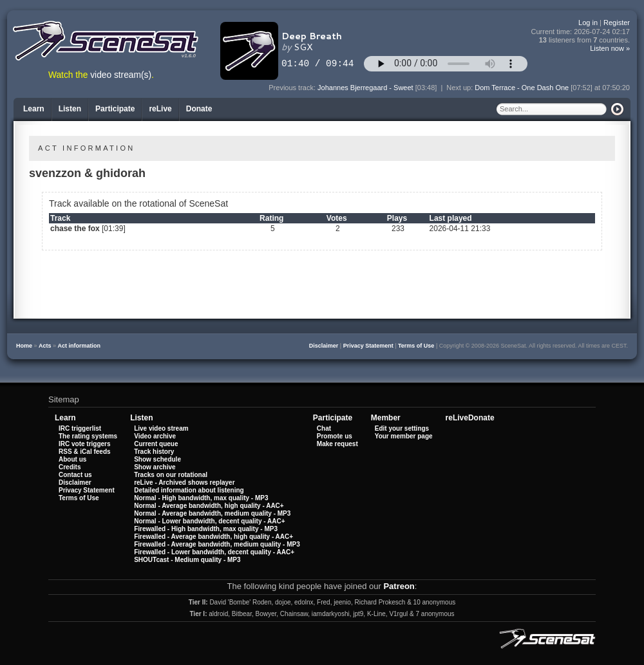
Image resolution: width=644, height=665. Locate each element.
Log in (588, 23)
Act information (80, 346)
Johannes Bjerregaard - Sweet (365, 88)
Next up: (460, 88)
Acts (45, 346)
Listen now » (610, 48)
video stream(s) (121, 75)
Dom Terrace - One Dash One (522, 88)
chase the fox (75, 229)
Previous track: (293, 88)
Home (24, 346)
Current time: (581, 32)
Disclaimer (324, 346)
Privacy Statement (368, 346)
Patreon (399, 586)
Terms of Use (416, 346)
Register (617, 23)
